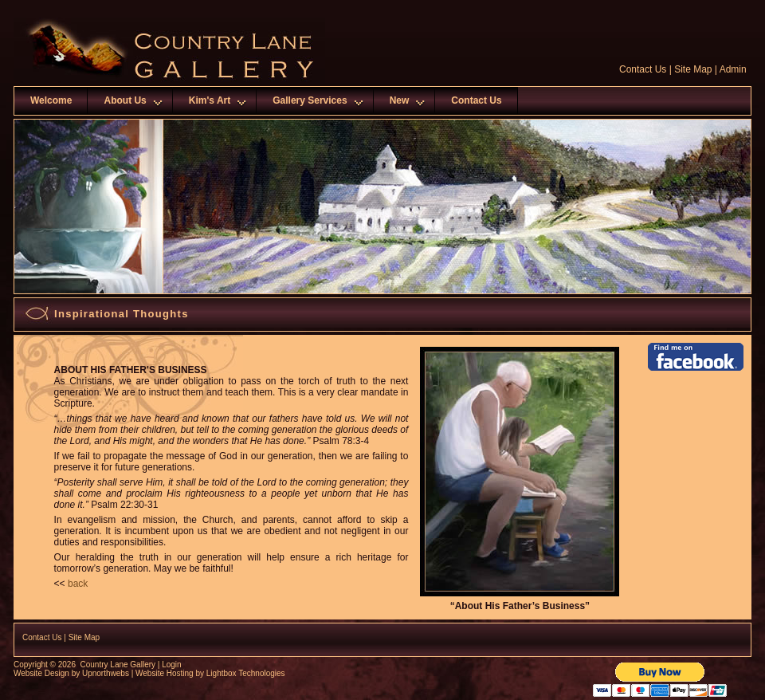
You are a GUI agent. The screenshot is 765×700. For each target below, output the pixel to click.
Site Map (693, 69)
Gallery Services (310, 100)
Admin (733, 69)
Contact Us (643, 69)
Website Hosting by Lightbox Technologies (210, 673)
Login (171, 665)
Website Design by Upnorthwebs (71, 673)
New (400, 100)
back (78, 584)
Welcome (51, 100)
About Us (125, 100)
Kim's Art (210, 100)
